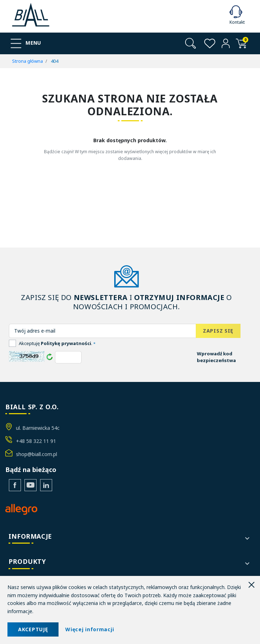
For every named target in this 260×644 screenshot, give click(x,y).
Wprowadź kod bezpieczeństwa (216, 357)
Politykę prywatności (66, 343)
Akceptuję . (57, 343)
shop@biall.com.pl (37, 454)
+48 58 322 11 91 (36, 441)
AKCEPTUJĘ (33, 629)
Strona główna (27, 61)
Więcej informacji (90, 629)
